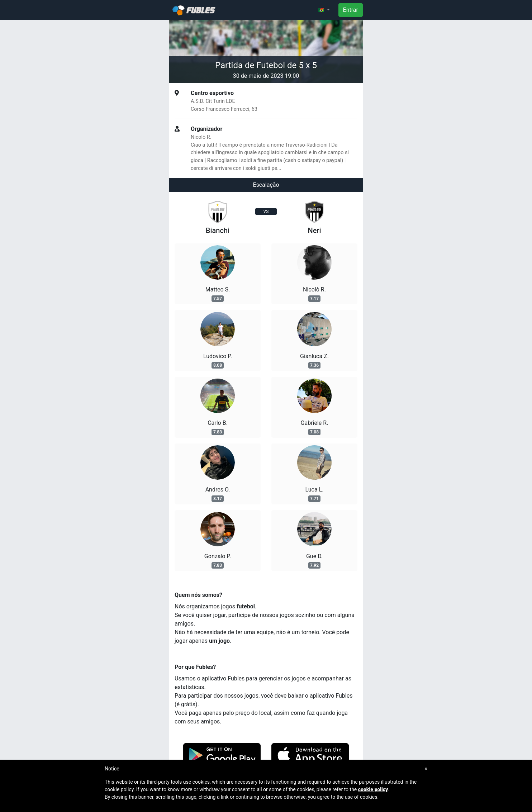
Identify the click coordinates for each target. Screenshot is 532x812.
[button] (324, 10)
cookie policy (373, 789)
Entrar (351, 10)
